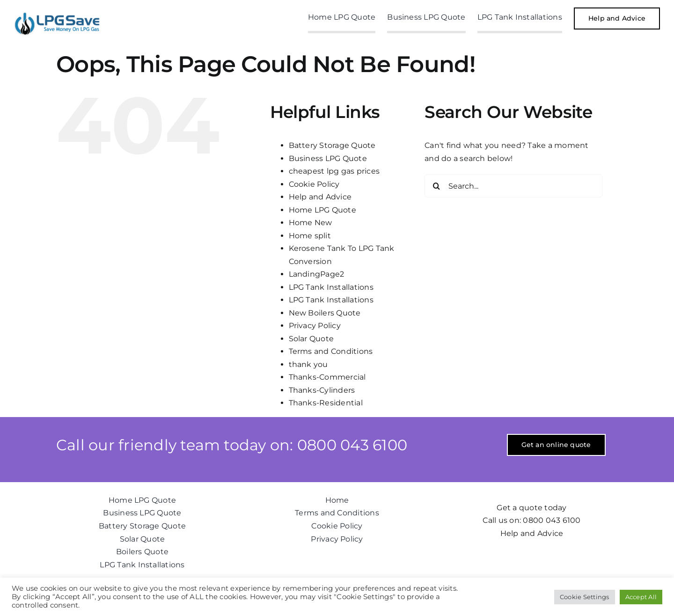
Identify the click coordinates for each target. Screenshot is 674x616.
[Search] (436, 186)
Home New (311, 223)
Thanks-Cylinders (322, 390)
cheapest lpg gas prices (334, 171)
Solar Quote (311, 339)
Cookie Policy (314, 184)
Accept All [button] (641, 597)
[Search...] (513, 186)
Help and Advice (320, 197)
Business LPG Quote (328, 158)
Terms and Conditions (331, 351)
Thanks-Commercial (327, 377)
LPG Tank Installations (331, 287)
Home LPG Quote (322, 210)
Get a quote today (531, 508)
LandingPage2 (317, 274)
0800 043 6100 (552, 520)
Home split (310, 236)
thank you (308, 364)
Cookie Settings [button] (585, 597)
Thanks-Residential (326, 403)
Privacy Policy (315, 326)
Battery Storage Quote (332, 145)
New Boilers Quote (325, 313)
